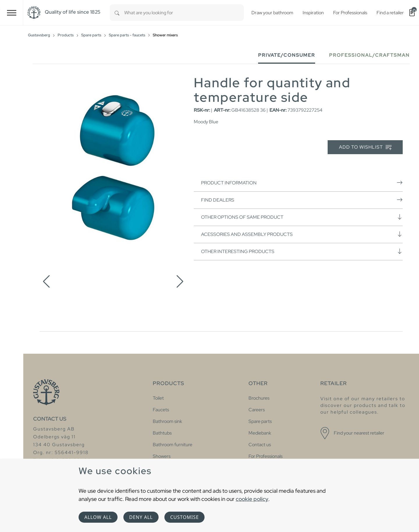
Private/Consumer (287, 55)
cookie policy (252, 499)
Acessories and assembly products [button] (302, 234)
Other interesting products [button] (302, 251)
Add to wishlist (365, 147)
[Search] (117, 13)
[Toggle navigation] (12, 13)
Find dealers (302, 200)
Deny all (141, 517)
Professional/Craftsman (369, 55)
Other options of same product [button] (302, 217)
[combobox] (184, 13)
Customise (184, 517)
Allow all (98, 517)
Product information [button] (302, 183)
